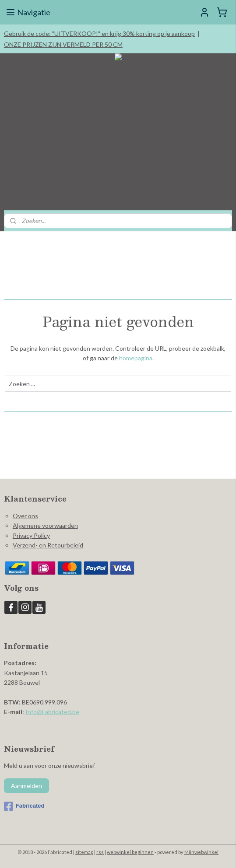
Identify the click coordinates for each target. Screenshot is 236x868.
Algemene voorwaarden (45, 525)
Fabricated (24, 806)
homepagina (136, 358)
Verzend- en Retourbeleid (48, 545)
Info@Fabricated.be (52, 712)
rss (100, 852)
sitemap (84, 852)
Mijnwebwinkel (201, 852)
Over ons (25, 516)
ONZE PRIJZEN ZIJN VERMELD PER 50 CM (63, 44)
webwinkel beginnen (130, 852)
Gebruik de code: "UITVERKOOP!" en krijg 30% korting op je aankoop (99, 33)
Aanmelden (26, 786)
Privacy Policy (31, 535)
